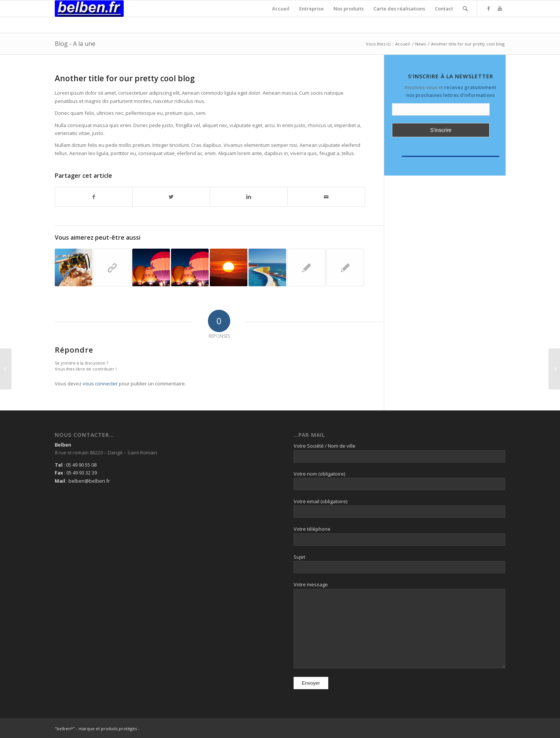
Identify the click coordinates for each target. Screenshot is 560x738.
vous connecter (100, 384)
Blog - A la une (75, 44)
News (420, 44)
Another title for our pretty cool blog (125, 78)
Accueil (403, 44)
